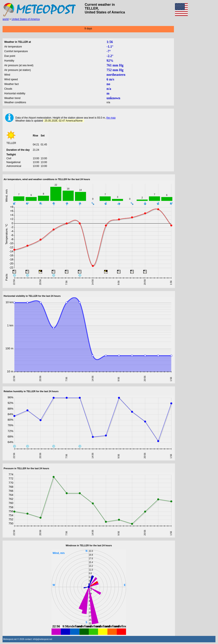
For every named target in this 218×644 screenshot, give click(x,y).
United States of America (26, 19)
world (6, 19)
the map (111, 118)
